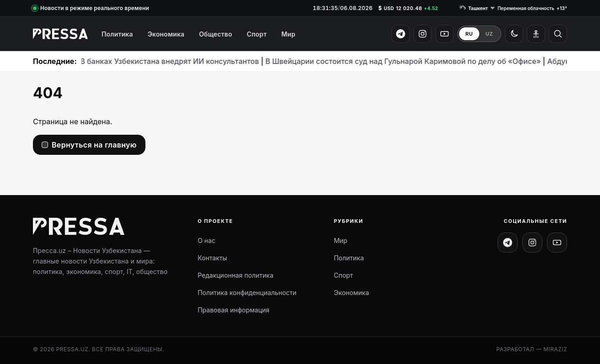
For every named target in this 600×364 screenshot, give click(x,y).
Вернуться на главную (94, 145)
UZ (490, 34)
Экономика (166, 34)
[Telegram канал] (508, 243)
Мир (288, 34)
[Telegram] (401, 34)
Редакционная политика (236, 275)
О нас (206, 240)
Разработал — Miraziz (532, 349)
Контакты (212, 258)
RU (469, 34)
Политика (117, 34)
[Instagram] (423, 34)
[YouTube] (445, 34)
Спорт (257, 34)
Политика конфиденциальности (247, 293)
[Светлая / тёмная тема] (514, 34)
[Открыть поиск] (558, 34)
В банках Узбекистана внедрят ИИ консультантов (143, 61)
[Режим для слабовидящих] (536, 34)
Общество (215, 34)
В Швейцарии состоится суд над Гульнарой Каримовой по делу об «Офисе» (376, 61)
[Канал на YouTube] (557, 243)
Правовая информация (233, 310)
